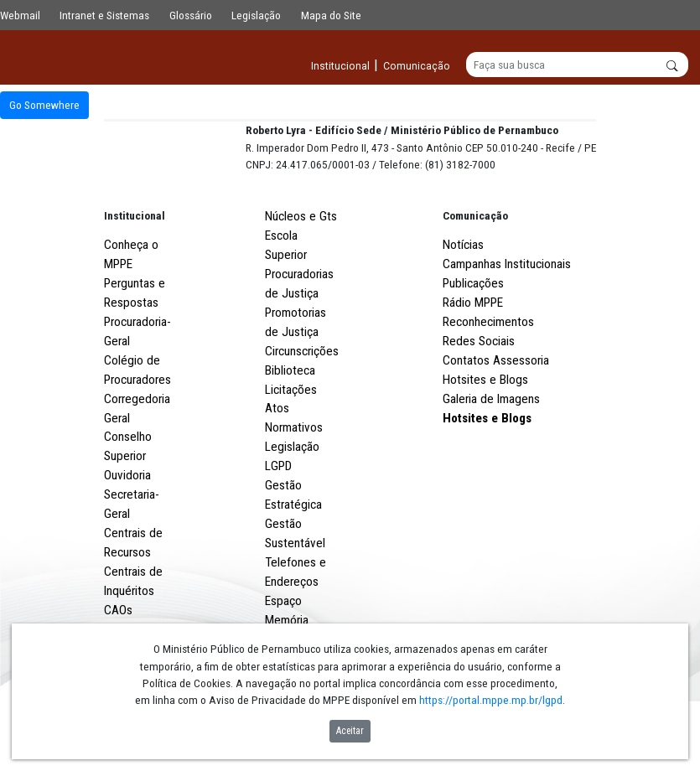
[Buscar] (577, 65)
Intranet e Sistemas (104, 15)
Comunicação (475, 277)
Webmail (20, 15)
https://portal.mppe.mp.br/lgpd (491, 700)
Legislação (256, 15)
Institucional (135, 277)
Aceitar (350, 731)
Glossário (191, 15)
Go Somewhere (44, 106)
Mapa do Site (331, 15)
